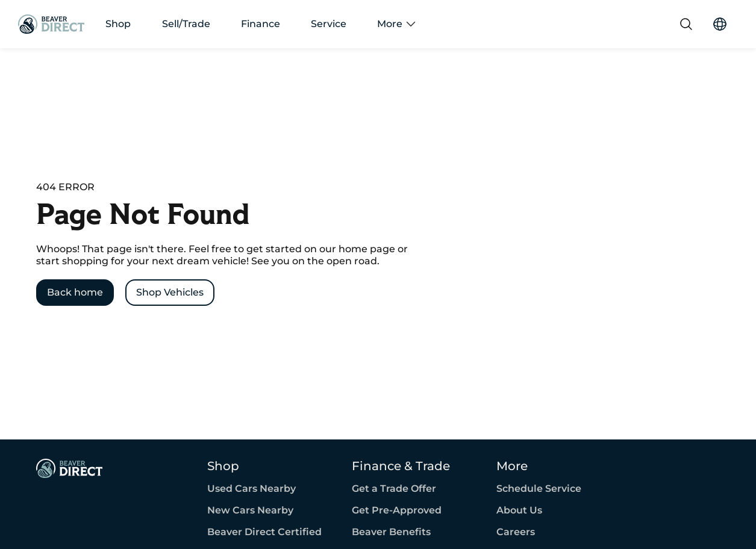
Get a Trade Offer (394, 489)
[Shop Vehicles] (170, 293)
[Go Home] (51, 24)
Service (329, 24)
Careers (516, 532)
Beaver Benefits (391, 532)
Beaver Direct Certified (264, 532)
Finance (261, 24)
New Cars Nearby (250, 510)
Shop (118, 24)
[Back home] (75, 293)
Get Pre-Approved (397, 510)
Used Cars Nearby (251, 489)
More (396, 24)
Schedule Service (539, 489)
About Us (519, 510)
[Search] (686, 24)
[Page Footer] (70, 468)
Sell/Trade (186, 24)
